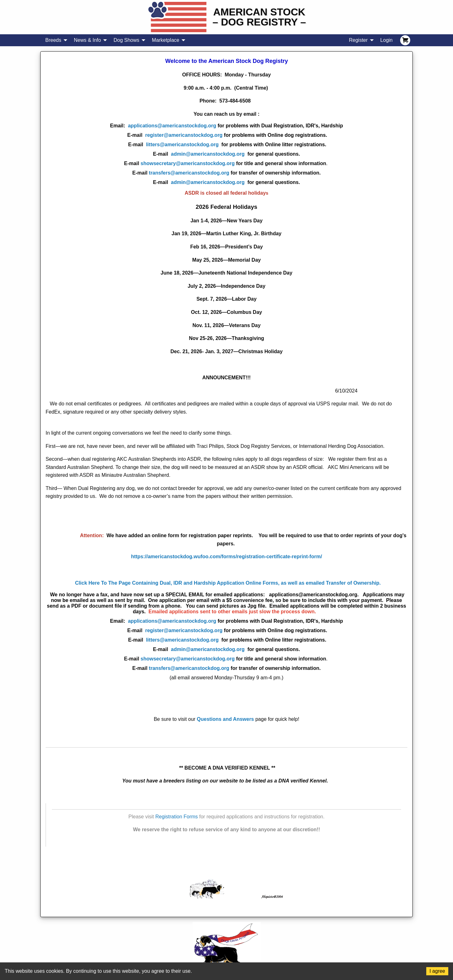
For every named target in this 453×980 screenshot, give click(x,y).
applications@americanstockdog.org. (315, 595)
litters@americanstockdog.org (236, 145)
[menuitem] (405, 40)
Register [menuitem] (358, 40)
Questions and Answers (226, 719)
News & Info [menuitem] (87, 40)
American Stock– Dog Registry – (259, 17)
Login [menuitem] (386, 40)
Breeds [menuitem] (53, 40)
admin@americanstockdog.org (208, 154)
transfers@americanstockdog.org (189, 173)
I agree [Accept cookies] (437, 971)
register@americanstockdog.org (236, 135)
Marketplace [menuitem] (166, 40)
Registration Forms (177, 817)
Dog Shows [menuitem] (126, 40)
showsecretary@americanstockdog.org (188, 163)
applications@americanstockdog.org (172, 126)
